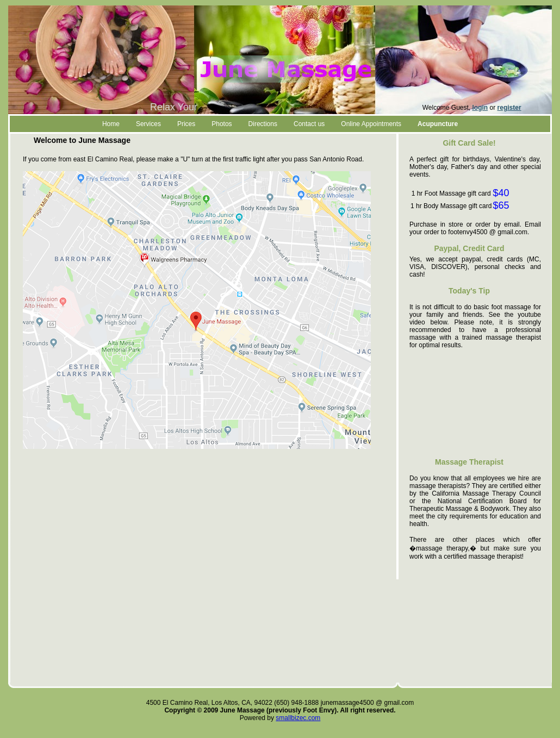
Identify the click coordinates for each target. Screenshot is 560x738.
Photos (222, 124)
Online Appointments (371, 124)
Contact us (309, 124)
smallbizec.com (298, 718)
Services (148, 124)
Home (111, 124)
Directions (263, 124)
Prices (186, 124)
